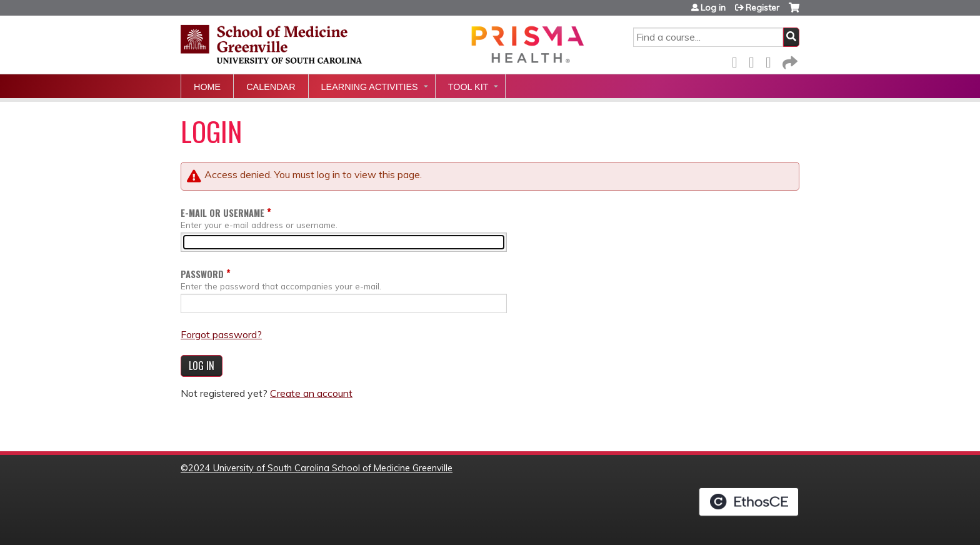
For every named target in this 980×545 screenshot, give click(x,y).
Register (762, 7)
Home (207, 87)
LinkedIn (772, 60)
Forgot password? (221, 334)
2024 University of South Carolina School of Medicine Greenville (320, 468)
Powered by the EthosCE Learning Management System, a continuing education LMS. (749, 502)
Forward (789, 60)
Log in (713, 7)
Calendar (271, 87)
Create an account (311, 393)
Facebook (738, 60)
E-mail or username (222, 213)
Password (202, 274)
